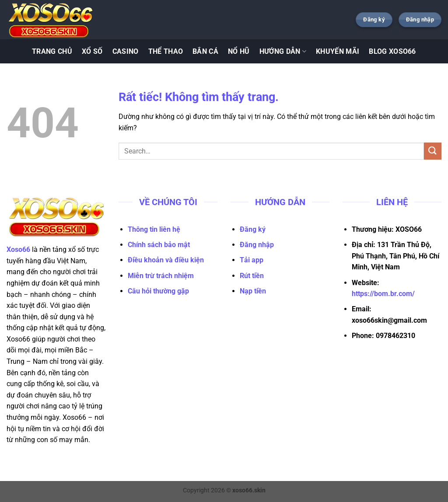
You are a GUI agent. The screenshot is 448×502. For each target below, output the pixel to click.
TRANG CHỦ (52, 51)
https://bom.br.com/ (383, 294)
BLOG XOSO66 (392, 51)
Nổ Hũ (239, 51)
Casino (126, 51)
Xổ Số (92, 51)
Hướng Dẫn (283, 52)
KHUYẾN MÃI (338, 51)
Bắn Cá (205, 51)
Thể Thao (166, 51)
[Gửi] (433, 151)
